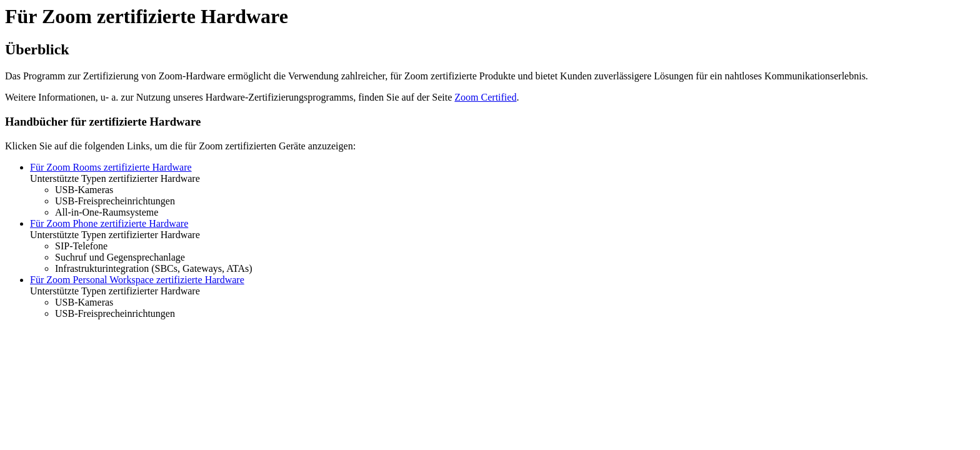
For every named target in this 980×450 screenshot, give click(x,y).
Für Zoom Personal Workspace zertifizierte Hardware (137, 280)
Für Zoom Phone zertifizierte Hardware (109, 223)
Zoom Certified (485, 97)
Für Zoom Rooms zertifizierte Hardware (111, 167)
